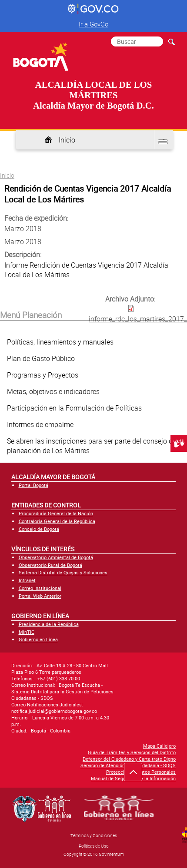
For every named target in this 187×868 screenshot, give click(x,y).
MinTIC (27, 632)
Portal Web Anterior (40, 596)
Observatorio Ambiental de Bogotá (56, 557)
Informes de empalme (40, 424)
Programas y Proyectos (43, 375)
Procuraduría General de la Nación (56, 513)
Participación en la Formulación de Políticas (74, 408)
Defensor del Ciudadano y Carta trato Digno (129, 759)
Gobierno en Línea (38, 639)
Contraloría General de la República (57, 521)
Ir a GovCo (93, 24)
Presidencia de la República (49, 624)
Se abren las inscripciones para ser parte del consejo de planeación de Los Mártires (92, 446)
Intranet (27, 580)
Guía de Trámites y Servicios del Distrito (132, 752)
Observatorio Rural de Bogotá (50, 565)
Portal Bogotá (33, 485)
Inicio (67, 140)
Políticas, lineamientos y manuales (60, 342)
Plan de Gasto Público (41, 358)
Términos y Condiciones (94, 835)
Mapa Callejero (159, 746)
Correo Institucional (40, 588)
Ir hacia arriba (138, 774)
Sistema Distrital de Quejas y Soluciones (63, 572)
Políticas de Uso (94, 846)
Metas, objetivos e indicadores (53, 391)
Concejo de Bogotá (39, 529)
